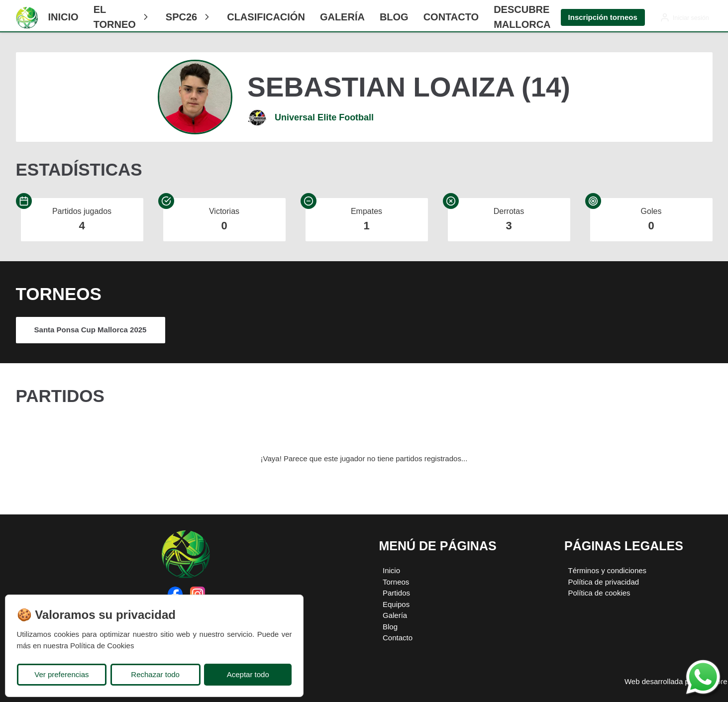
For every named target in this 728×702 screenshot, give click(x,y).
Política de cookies (599, 593)
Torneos (396, 582)
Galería (342, 17)
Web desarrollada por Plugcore (676, 681)
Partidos (396, 593)
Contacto (451, 17)
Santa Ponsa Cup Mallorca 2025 (91, 330)
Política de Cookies (102, 646)
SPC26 (189, 17)
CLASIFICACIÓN (266, 17)
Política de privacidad (604, 582)
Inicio (63, 17)
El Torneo (122, 17)
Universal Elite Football (324, 117)
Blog (394, 17)
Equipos (396, 604)
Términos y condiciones (608, 570)
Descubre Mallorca (522, 17)
